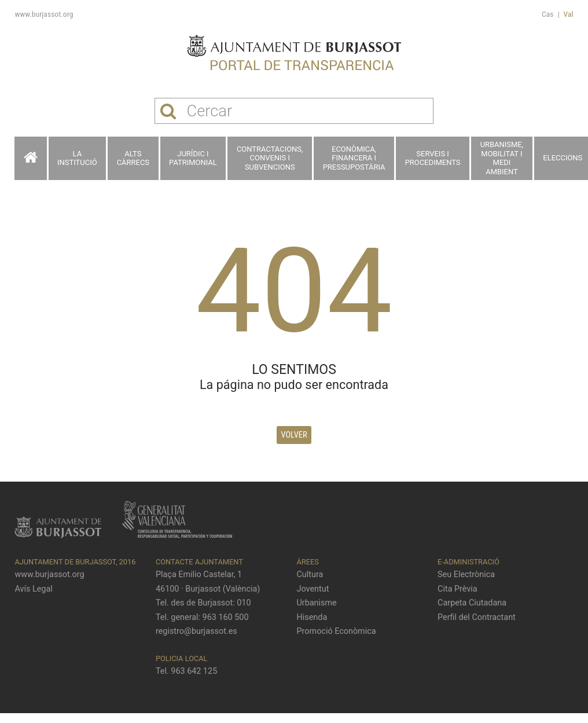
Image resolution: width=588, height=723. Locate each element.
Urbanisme (317, 603)
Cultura (310, 575)
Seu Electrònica (466, 575)
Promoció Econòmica (337, 631)
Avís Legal (33, 589)
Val (569, 14)
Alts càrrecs (133, 158)
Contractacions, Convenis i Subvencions (270, 158)
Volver (294, 435)
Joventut (313, 589)
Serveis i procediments (433, 158)
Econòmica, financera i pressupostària (354, 158)
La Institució (77, 158)
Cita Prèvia (457, 589)
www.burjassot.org (44, 14)
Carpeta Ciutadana (472, 603)
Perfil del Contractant (477, 617)
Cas (548, 14)
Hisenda (312, 617)
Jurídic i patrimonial (193, 158)
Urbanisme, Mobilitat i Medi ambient (502, 158)
